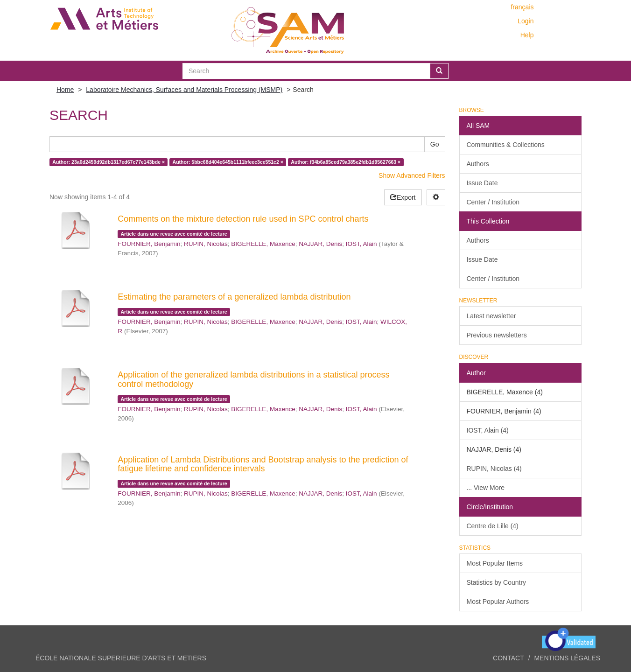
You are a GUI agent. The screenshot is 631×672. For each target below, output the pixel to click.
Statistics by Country (497, 582)
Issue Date (482, 183)
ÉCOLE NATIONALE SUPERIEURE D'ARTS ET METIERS (121, 658)
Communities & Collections (506, 145)
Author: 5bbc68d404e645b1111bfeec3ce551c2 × (228, 162)
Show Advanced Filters (412, 175)
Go (435, 144)
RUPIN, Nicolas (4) (494, 469)
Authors (478, 164)
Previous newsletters (497, 335)
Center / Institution (493, 202)
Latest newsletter (491, 316)
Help (527, 35)
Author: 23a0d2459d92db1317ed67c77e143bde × (109, 162)
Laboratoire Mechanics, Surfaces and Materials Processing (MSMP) (184, 90)
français (522, 7)
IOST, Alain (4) (488, 430)
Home (65, 90)
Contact (508, 658)
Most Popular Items (495, 563)
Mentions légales (567, 658)
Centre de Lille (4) (493, 526)
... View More (486, 488)
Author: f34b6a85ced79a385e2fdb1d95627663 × (346, 162)
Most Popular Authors (498, 602)
